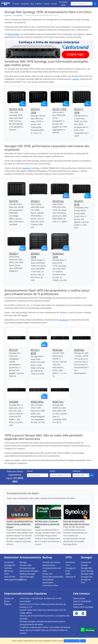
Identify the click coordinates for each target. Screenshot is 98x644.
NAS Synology (14, 34)
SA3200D (14, 402)
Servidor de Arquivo (51, 562)
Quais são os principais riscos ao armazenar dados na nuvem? (44, 632)
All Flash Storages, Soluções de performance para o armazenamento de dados (42, 623)
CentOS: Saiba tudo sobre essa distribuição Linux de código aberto (43, 611)
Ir (95, 4)
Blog (32, 4)
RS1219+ (14, 350)
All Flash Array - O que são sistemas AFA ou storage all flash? (47, 524)
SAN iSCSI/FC (10, 577)
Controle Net (8, 15)
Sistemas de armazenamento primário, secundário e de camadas (44, 617)
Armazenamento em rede (52, 570)
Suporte (47, 4)
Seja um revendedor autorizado (82, 603)
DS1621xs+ (58, 201)
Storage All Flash (86, 581)
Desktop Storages (27, 574)
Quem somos (79, 598)
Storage (23, 562)
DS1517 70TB (59, 109)
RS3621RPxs (37, 402)
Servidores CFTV (70, 564)
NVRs (68, 574)
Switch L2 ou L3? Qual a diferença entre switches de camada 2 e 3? (43, 606)
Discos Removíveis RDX (53, 577)
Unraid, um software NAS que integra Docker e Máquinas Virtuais (20, 524)
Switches (8, 568)
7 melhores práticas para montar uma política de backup (45, 627)
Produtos (16, 4)
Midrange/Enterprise (11, 580)
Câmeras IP (71, 577)
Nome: (30, 471)
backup (76, 79)
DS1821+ (14, 254)
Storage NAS (86, 568)
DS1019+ (14, 201)
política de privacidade (72, 641)
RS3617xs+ (58, 402)
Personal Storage (27, 568)
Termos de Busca (18, 15)
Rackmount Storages (29, 571)
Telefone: (77, 471)
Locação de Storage (86, 564)
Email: (52, 471)
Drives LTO (47, 574)
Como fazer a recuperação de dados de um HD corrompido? (40, 600)
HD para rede (26, 565)
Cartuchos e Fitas (50, 585)
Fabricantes (25, 4)
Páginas (8, 604)
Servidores (9, 562)
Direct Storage (87, 571)
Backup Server (49, 565)
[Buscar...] (82, 4)
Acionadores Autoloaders (48, 581)
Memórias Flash (9, 572)
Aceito (83, 641)
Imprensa (39, 4)
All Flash (23, 580)
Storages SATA (87, 574)
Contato (54, 4)
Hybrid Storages (27, 577)
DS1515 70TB (16, 109)
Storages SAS (87, 577)
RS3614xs (57, 350)
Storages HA (10, 565)
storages (27, 168)
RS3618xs (79, 350)
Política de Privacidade (83, 607)
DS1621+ (35, 201)
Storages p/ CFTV (71, 570)
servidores (63, 320)
